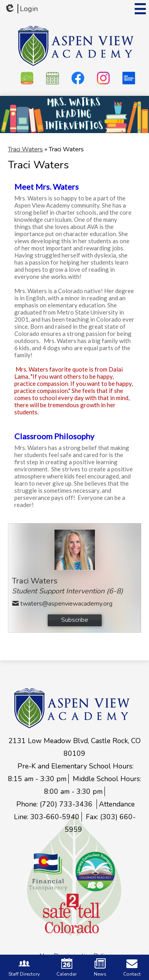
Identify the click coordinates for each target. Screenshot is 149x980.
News (100, 968)
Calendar (67, 968)
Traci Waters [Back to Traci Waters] (25, 149)
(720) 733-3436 (67, 804)
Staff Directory (24, 968)
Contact (132, 968)
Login (21, 9)
